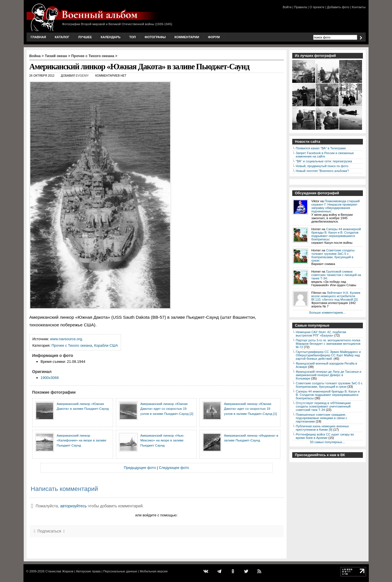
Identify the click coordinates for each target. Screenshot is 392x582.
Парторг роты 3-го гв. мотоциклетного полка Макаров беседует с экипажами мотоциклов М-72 (328, 344)
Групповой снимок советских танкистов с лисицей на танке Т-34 (336, 275)
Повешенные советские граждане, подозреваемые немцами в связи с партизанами (322, 418)
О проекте (317, 7)
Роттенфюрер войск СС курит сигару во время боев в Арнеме (325, 436)
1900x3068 (50, 378)
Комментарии (187, 37)
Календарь (111, 37)
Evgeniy (82, 76)
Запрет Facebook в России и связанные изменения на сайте (325, 155)
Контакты (359, 7)
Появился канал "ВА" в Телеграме (321, 148)
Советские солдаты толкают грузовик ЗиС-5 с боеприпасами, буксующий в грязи (333, 255)
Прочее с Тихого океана (93, 56)
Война (35, 56)
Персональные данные (120, 571)
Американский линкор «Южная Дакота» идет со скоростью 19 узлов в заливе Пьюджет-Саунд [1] (251, 409)
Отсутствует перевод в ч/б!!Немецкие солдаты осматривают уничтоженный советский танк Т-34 (323, 406)
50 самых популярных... (327, 442)
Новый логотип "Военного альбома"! (323, 171)
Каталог (62, 37)
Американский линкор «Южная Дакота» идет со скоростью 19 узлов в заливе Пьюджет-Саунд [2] (167, 409)
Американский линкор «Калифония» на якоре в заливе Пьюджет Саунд (82, 440)
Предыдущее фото (140, 468)
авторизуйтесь (73, 506)
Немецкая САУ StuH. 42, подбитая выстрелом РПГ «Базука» (321, 334)
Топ (132, 37)
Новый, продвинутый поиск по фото (322, 166)
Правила (301, 7)
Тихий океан (56, 56)
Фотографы (155, 37)
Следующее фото (174, 468)
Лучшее (85, 37)
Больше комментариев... (327, 312)
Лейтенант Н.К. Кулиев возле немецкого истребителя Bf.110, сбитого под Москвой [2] (336, 296)
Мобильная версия (153, 571)
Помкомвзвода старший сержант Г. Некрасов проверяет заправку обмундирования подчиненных (336, 206)
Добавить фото (338, 7)
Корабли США (106, 345)
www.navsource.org (66, 339)
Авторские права (88, 571)
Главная (38, 37)
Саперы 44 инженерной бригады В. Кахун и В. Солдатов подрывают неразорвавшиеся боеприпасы (336, 234)
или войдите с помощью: (156, 515)
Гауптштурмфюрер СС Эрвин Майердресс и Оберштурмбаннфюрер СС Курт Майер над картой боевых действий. (328, 355)
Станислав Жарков (59, 571)
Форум (214, 37)
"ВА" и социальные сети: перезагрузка (324, 161)
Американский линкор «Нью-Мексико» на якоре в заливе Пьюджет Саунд (163, 440)
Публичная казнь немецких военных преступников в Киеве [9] (322, 428)
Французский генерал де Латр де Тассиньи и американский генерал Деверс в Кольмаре (329, 375)
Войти (287, 7)
